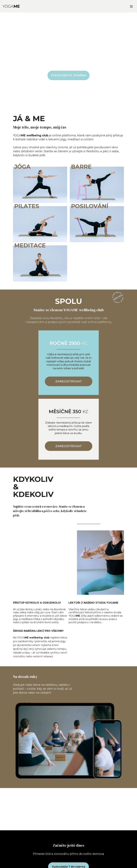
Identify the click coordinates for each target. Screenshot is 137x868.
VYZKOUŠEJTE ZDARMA (68, 75)
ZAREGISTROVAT (69, 381)
